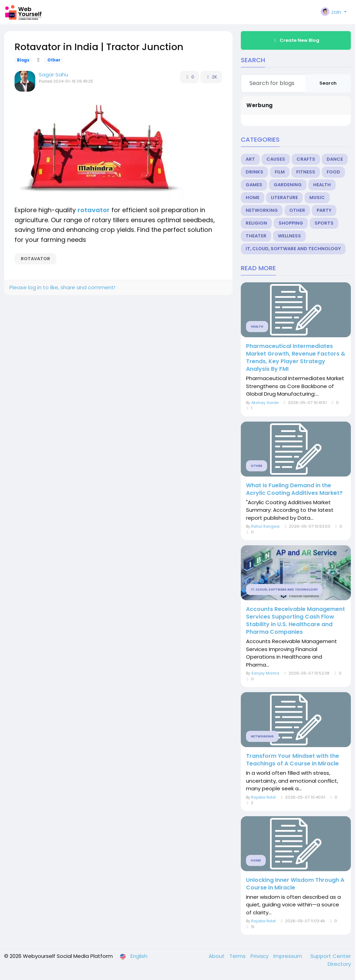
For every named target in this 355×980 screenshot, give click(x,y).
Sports (324, 223)
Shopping (291, 223)
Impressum (288, 956)
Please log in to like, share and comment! (62, 287)
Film (280, 172)
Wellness (289, 236)
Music (317, 197)
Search (328, 83)
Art (250, 159)
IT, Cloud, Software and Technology (293, 249)
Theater (256, 236)
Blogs (23, 60)
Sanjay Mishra (265, 673)
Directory (339, 964)
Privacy (260, 956)
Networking (262, 210)
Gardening (288, 185)
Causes (276, 159)
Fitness (306, 172)
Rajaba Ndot (263, 797)
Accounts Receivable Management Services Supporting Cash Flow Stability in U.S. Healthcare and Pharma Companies (295, 621)
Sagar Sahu (53, 74)
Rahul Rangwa (265, 526)
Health (322, 185)
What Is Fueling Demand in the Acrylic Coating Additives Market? (294, 489)
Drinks (254, 172)
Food (333, 172)
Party (324, 210)
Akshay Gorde (265, 403)
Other (54, 60)
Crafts (306, 159)
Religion (256, 223)
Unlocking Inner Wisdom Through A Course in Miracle (295, 884)
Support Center (331, 956)
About (217, 956)
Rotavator (35, 259)
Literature (284, 197)
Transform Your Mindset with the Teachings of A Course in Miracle (293, 760)
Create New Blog (296, 40)
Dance (335, 159)
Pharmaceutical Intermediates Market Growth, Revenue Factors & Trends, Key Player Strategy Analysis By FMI (296, 358)
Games (254, 185)
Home (253, 197)
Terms (238, 956)
